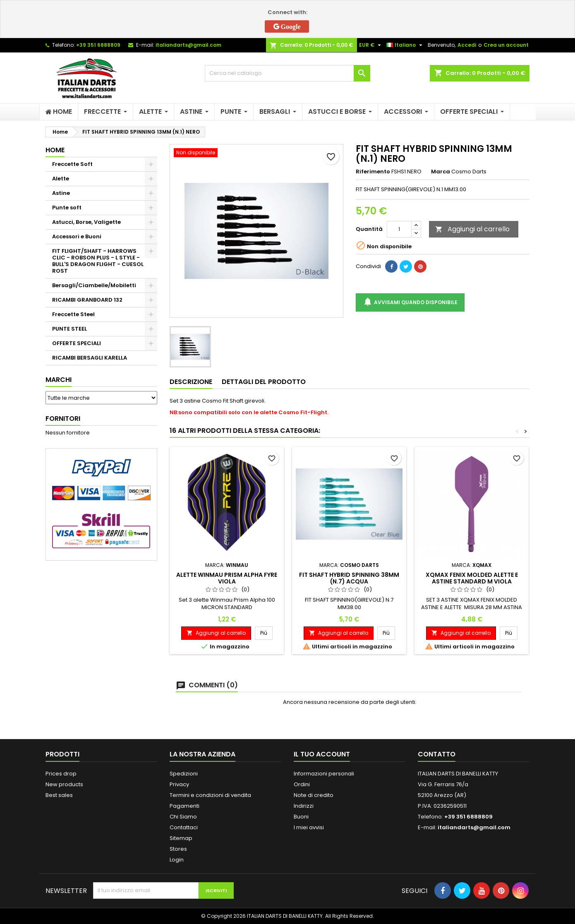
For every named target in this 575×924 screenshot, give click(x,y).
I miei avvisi (309, 827)
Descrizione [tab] (191, 382)
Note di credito (314, 795)
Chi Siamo (183, 817)
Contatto (437, 754)
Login (177, 860)
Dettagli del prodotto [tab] (264, 382)
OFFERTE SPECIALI (77, 343)
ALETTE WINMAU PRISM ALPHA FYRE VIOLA (227, 578)
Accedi (467, 45)
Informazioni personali (324, 774)
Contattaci (184, 827)
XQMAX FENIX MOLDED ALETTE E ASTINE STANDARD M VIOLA (472, 578)
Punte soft (67, 208)
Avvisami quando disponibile (410, 302)
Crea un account (506, 45)
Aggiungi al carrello (472, 229)
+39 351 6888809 (98, 45)
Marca (441, 172)
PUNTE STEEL (69, 329)
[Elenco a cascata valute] (371, 45)
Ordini (302, 784)
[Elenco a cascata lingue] (405, 45)
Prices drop (61, 774)
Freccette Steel (73, 314)
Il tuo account (322, 754)
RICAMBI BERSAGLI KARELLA (90, 358)
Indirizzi (304, 806)
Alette (61, 179)
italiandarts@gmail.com (188, 45)
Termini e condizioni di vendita (210, 795)
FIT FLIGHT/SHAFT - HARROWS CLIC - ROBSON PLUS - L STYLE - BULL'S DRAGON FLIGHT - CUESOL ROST (98, 261)
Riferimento (373, 172)
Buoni (301, 817)
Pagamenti (184, 806)
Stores (178, 849)
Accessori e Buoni (77, 236)
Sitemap (181, 838)
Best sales (59, 795)
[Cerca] (287, 73)
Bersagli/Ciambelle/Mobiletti (94, 285)
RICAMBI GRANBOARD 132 (87, 300)
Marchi (59, 380)
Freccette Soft (72, 164)
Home (55, 150)
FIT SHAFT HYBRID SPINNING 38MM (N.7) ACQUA (349, 578)
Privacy (179, 784)
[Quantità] (399, 229)
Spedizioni (184, 774)
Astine (61, 193)
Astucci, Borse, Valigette (86, 222)
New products (64, 784)
